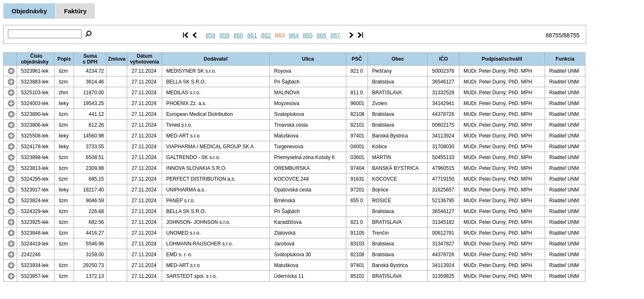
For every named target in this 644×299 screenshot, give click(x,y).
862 (266, 35)
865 (307, 35)
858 (211, 35)
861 (252, 35)
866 (322, 35)
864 (294, 35)
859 (224, 35)
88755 (554, 35)
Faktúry (75, 11)
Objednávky (29, 11)
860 (238, 35)
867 (335, 35)
